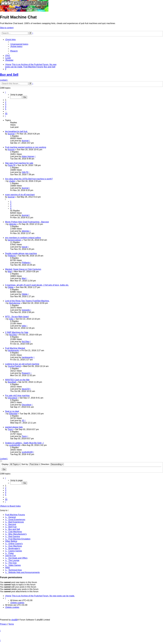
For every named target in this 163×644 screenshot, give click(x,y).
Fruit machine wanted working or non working (26, 147)
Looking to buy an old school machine (22, 364)
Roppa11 (26, 373)
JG (23, 420)
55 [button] (6, 114)
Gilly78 (25, 172)
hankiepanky (13, 350)
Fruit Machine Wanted (15, 348)
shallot (12, 181)
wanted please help (14, 427)
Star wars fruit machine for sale (19, 163)
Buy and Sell (9, 75)
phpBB (14, 620)
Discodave (13, 398)
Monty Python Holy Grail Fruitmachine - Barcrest (27, 222)
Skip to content (7, 28)
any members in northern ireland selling (23, 238)
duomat (11, 134)
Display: (11, 464)
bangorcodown (14, 240)
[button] (5, 92)
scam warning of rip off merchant (20, 195)
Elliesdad (13, 414)
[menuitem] (19, 44)
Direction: (52, 464)
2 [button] (6, 102)
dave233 (26, 389)
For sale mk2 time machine (17, 396)
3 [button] (6, 104)
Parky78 (12, 165)
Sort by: (31, 464)
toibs (11, 319)
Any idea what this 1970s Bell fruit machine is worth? (29, 179)
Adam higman (28, 156)
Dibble (11, 287)
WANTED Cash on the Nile (17, 380)
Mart (10, 272)
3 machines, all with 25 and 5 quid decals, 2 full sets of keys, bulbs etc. (37, 285)
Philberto (12, 256)
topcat (25, 247)
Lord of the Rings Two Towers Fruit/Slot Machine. (27, 301)
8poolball (12, 382)
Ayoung (11, 150)
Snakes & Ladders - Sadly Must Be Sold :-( (24, 443)
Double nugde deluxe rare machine (21, 253)
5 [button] (6, 109)
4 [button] (6, 107)
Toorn (10, 429)
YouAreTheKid (14, 366)
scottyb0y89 (15, 445)
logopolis (26, 310)
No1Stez (13, 335)
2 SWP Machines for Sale (17, 332)
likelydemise (15, 303)
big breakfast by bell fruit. (16, 131)
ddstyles (13, 224)
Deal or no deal (12, 411)
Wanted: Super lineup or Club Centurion (23, 269)
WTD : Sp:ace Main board (17, 317)
